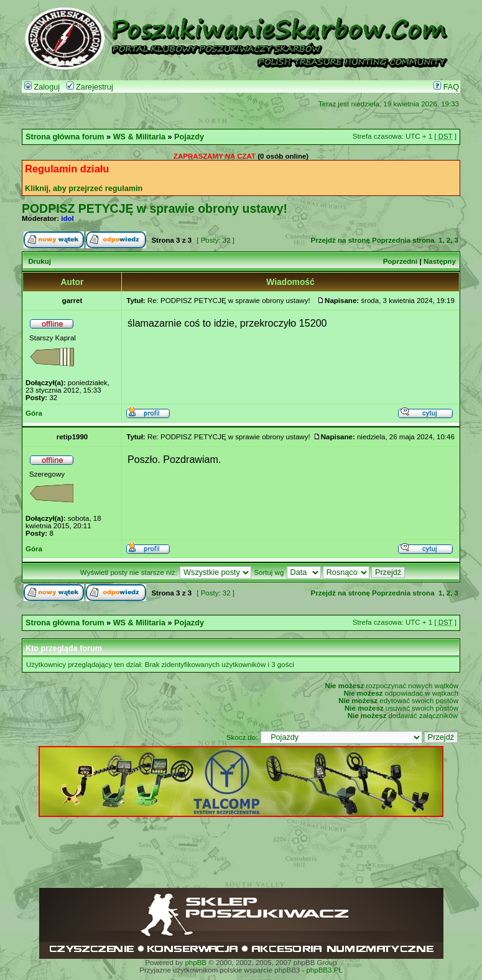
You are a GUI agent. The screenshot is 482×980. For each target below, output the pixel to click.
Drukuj (39, 261)
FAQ (446, 87)
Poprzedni (401, 261)
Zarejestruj (90, 87)
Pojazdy (189, 137)
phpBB (196, 963)
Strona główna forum (65, 137)
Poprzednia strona (403, 240)
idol (67, 218)
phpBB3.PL (324, 970)
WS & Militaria (139, 137)
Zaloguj (42, 87)
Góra (34, 413)
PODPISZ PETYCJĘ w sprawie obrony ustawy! (155, 208)
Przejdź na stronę (341, 240)
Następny (440, 261)
